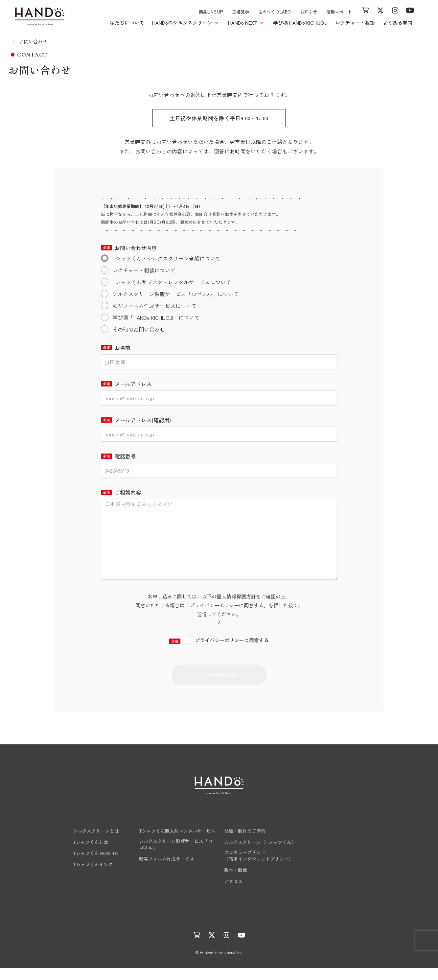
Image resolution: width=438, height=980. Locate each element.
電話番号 (118, 456)
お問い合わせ (337, 892)
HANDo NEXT (155, 830)
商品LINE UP (211, 12)
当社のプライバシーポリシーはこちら (216, 633)
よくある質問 (398, 23)
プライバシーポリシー (268, 929)
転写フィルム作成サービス (167, 871)
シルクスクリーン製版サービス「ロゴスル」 (176, 856)
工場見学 (241, 12)
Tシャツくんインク (84, 876)
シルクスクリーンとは (87, 843)
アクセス (233, 893)
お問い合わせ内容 (129, 248)
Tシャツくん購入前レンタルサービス (177, 843)
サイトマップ (314, 929)
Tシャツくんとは (81, 854)
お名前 (116, 348)
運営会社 (227, 929)
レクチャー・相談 (355, 23)
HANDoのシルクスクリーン (96, 830)
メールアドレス (126, 384)
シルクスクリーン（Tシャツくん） (260, 854)
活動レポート (339, 12)
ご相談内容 (121, 492)
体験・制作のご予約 (245, 843)
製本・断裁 (236, 882)
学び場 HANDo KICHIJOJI (300, 23)
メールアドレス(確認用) (136, 420)
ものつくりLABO (275, 12)
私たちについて (127, 23)
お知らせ (309, 12)
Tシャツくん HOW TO (87, 865)
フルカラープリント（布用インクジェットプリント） (259, 867)
